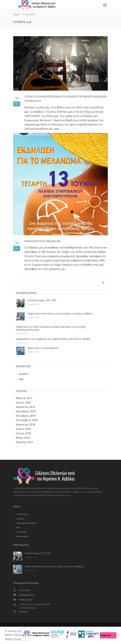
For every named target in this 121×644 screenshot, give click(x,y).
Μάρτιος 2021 (24, 398)
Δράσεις (20, 519)
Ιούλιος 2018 (23, 429)
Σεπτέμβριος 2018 (27, 420)
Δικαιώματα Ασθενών (27, 523)
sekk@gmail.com (27, 595)
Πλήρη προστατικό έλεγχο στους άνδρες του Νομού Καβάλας (60, 314)
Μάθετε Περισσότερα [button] (17, 639)
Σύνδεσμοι (22, 532)
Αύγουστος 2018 (25, 425)
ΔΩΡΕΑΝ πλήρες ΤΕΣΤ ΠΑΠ (42, 300)
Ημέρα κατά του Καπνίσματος (43, 348)
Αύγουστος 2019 (25, 407)
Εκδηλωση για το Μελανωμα (42, 241)
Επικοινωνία (22, 536)
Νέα (18, 527)
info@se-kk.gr (25, 600)
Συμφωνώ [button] (105, 635)
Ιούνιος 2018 (23, 433)
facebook (23, 612)
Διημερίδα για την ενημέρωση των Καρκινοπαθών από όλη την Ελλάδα (53, 339)
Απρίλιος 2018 (24, 442)
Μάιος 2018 (23, 438)
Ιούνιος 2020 (23, 402)
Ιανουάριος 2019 (26, 411)
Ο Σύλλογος (22, 514)
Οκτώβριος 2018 (26, 416)
